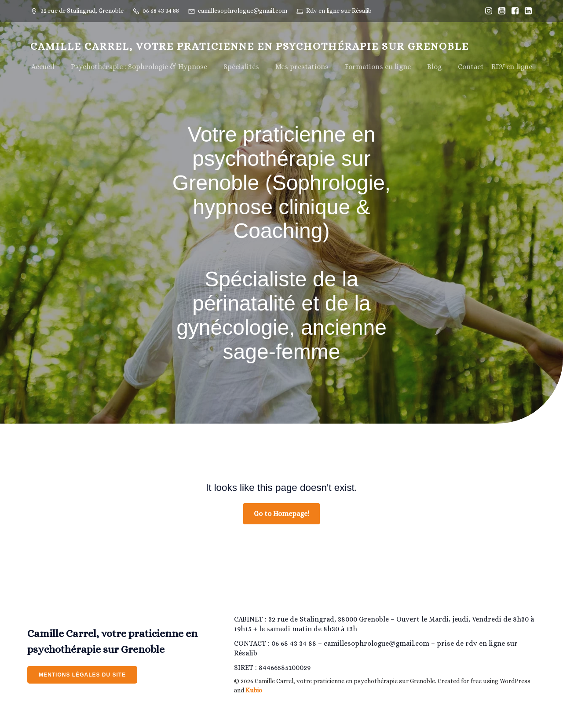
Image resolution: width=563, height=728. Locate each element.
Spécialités (241, 67)
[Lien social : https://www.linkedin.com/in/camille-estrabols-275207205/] (526, 11)
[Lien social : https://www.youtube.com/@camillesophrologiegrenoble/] (500, 11)
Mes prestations (302, 67)
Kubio (254, 690)
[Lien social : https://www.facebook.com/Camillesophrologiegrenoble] (513, 11)
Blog (434, 67)
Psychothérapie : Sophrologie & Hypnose (139, 67)
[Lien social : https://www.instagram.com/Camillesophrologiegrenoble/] (486, 11)
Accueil (43, 67)
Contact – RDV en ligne (495, 67)
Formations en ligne (378, 67)
